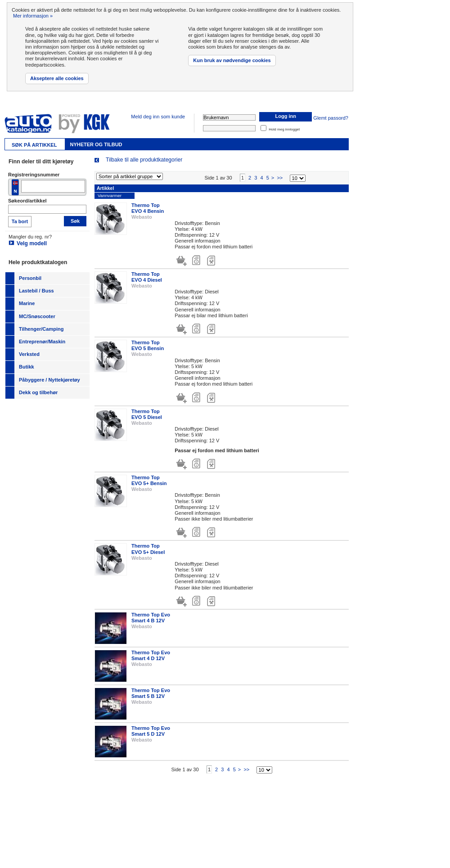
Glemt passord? (331, 118)
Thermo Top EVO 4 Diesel (147, 278)
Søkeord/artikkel (27, 201)
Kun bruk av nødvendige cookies (232, 60)
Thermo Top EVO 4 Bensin (148, 209)
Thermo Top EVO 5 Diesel (147, 415)
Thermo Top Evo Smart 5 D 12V (151, 732)
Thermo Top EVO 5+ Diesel (148, 550)
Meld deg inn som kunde (158, 117)
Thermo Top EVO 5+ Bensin (149, 482)
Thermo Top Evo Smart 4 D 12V (151, 657)
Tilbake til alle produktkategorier (144, 160)
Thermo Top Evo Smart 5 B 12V (151, 695)
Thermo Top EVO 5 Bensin (148, 347)
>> (280, 179)
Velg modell (32, 243)
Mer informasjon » (33, 16)
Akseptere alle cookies (57, 78)
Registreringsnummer (34, 175)
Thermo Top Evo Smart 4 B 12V (151, 619)
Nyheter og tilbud (96, 144)
